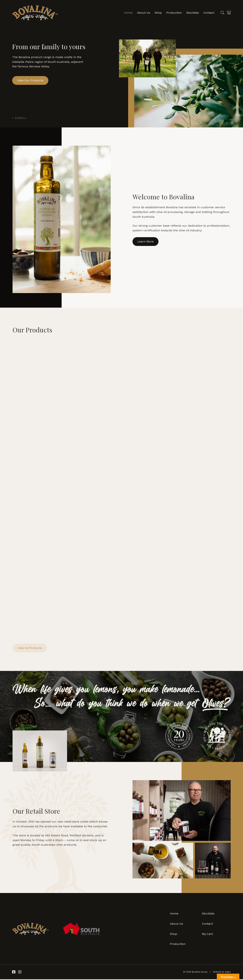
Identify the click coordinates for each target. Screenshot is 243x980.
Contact (208, 13)
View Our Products (30, 80)
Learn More (145, 241)
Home (128, 13)
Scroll (19, 118)
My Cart (207, 935)
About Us (143, 13)
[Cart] (229, 13)
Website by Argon (222, 973)
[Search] (222, 13)
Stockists (192, 13)
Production (174, 13)
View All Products (30, 649)
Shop (158, 13)
